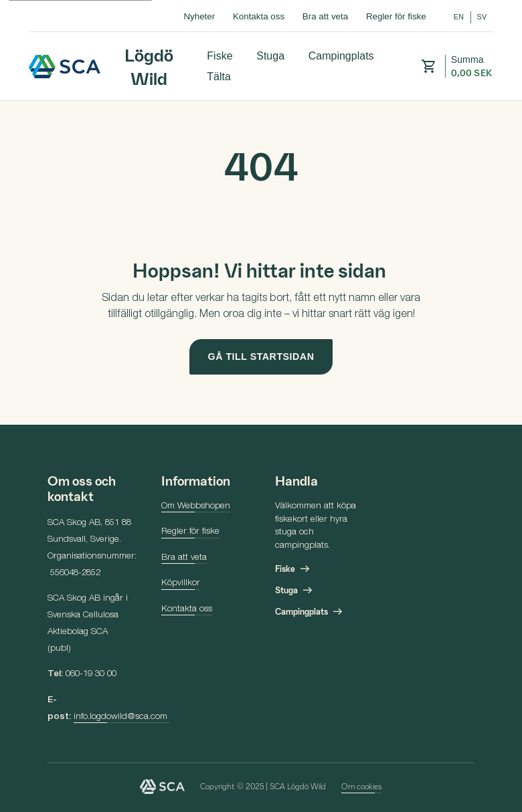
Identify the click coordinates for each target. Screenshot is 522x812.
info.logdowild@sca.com (122, 717)
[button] (428, 66)
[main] (261, 263)
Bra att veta (325, 16)
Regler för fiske (396, 16)
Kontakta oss (259, 16)
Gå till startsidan (261, 357)
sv (482, 17)
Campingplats (341, 56)
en (459, 17)
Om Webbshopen (196, 506)
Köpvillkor (181, 583)
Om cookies (362, 786)
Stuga (270, 56)
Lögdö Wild (65, 67)
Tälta (219, 76)
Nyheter (199, 16)
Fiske (220, 56)
